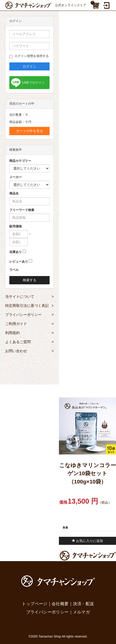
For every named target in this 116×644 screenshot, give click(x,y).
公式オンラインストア (46, 5)
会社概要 (60, 604)
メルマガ (81, 612)
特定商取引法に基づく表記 (29, 306)
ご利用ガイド (29, 324)
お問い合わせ (29, 351)
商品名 (14, 193)
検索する (30, 280)
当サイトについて (29, 296)
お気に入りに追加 (88, 541)
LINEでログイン (33, 83)
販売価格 (16, 226)
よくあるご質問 (29, 342)
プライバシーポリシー (29, 315)
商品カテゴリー (20, 161)
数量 (65, 528)
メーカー (16, 177)
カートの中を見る (30, 131)
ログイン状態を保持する (29, 56)
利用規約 (29, 333)
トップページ (35, 604)
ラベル (14, 270)
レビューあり (19, 262)
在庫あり (16, 252)
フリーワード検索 (22, 210)
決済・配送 (84, 604)
